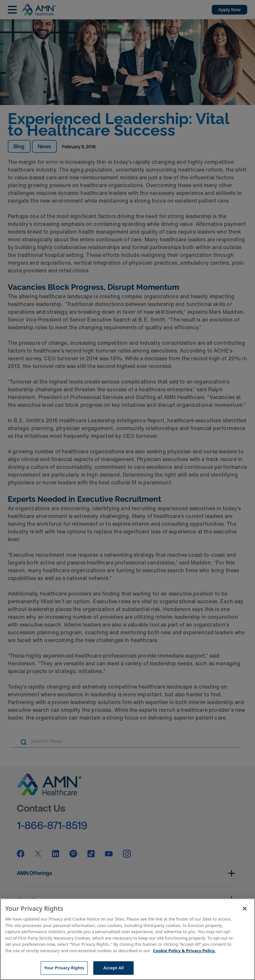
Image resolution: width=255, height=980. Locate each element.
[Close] (245, 909)
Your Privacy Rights (64, 968)
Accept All (114, 968)
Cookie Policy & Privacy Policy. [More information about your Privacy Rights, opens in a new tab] (184, 951)
